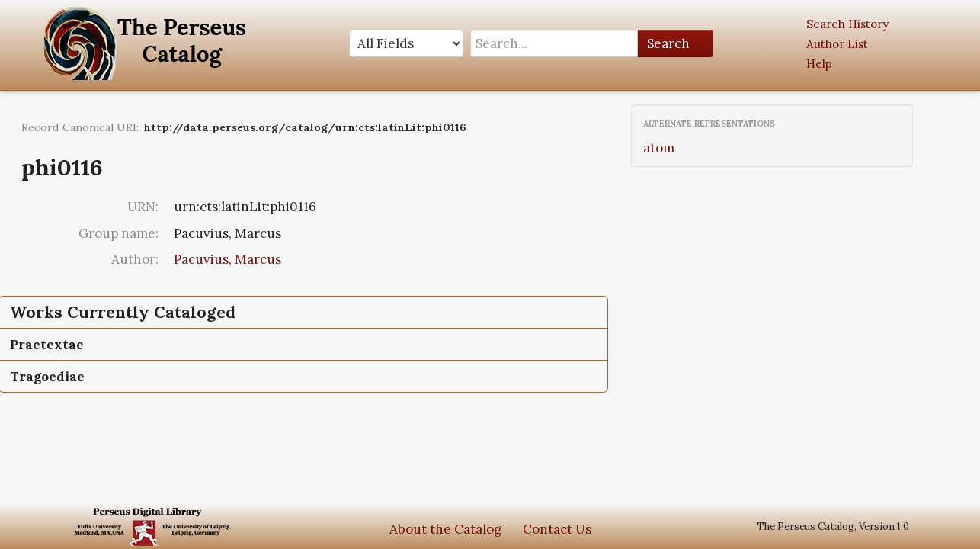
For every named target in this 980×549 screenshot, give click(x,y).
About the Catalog (445, 529)
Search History (847, 24)
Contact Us (557, 529)
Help (819, 64)
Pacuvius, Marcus (227, 259)
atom (659, 148)
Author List (837, 44)
